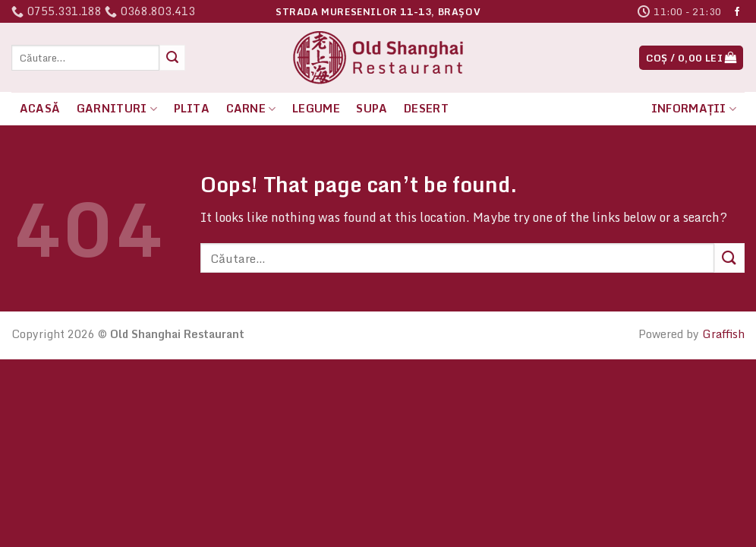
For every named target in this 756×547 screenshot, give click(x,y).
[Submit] (172, 58)
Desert (426, 108)
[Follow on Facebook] (737, 12)
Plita (192, 108)
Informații (694, 108)
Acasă (40, 108)
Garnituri (117, 108)
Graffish (723, 334)
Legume (316, 108)
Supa (372, 108)
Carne (251, 108)
